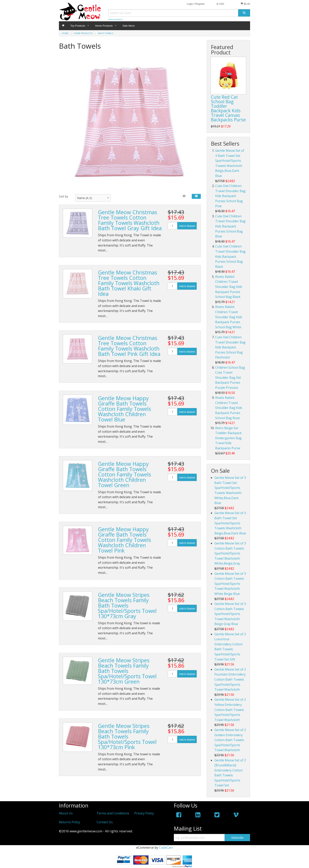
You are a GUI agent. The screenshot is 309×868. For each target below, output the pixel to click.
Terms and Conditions (113, 813)
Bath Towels (106, 33)
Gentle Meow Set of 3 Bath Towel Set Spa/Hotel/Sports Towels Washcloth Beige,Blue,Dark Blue (230, 523)
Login (190, 4)
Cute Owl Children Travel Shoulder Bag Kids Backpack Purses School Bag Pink (230, 196)
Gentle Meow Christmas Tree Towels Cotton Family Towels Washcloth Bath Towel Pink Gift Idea (129, 346)
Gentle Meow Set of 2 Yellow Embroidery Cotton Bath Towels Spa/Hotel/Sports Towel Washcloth (230, 710)
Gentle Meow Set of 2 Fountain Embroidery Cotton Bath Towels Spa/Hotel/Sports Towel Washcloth (230, 679)
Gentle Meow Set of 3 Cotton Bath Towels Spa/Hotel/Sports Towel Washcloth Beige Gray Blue (230, 614)
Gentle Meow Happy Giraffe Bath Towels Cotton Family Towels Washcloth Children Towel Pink (124, 540)
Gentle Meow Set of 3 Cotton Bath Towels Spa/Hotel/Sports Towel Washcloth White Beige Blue (230, 584)
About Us (66, 813)
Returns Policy (69, 822)
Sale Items (129, 26)
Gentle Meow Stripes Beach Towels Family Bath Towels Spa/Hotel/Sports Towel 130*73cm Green (127, 671)
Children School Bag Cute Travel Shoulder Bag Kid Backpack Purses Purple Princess (230, 378)
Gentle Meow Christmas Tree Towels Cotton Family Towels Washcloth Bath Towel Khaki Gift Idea (129, 283)
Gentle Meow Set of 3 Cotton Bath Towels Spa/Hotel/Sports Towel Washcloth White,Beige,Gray (230, 553)
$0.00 (245, 4)
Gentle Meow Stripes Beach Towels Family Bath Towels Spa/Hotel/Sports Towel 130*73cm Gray (127, 605)
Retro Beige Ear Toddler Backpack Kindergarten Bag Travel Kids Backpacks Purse (228, 438)
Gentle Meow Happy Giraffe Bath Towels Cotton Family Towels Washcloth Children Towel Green (124, 474)
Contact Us (105, 822)
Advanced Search (115, 19)
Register (200, 4)
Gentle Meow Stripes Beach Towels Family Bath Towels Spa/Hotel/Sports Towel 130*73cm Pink (127, 736)
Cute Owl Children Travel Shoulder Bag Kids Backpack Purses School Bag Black (230, 256)
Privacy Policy (144, 813)
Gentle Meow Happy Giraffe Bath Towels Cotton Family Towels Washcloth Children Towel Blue (124, 409)
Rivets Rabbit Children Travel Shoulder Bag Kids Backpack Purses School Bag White (229, 317)
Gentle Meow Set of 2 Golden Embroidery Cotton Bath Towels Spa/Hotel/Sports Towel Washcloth (230, 740)
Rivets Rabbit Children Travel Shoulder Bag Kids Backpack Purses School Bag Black (229, 287)
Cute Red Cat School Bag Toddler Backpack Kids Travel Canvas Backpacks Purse (228, 108)
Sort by (63, 196)
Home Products (104, 26)
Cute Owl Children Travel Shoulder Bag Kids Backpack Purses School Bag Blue (230, 226)
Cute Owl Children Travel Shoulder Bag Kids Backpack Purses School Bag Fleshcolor (230, 347)
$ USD (220, 4)
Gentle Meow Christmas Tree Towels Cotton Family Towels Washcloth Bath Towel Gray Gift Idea (130, 220)
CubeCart (166, 848)
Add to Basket (187, 226)
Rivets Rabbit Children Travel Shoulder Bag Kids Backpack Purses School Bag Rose (229, 408)
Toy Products (78, 26)
